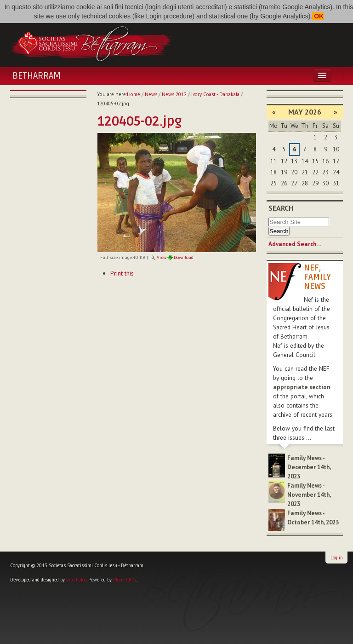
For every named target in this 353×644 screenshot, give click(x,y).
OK (318, 16)
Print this (122, 273)
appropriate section (302, 387)
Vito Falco (76, 580)
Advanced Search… (295, 244)
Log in (337, 558)
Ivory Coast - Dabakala (215, 94)
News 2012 (174, 94)
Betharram (37, 76)
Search (281, 208)
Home (134, 94)
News (151, 94)
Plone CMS (124, 580)
